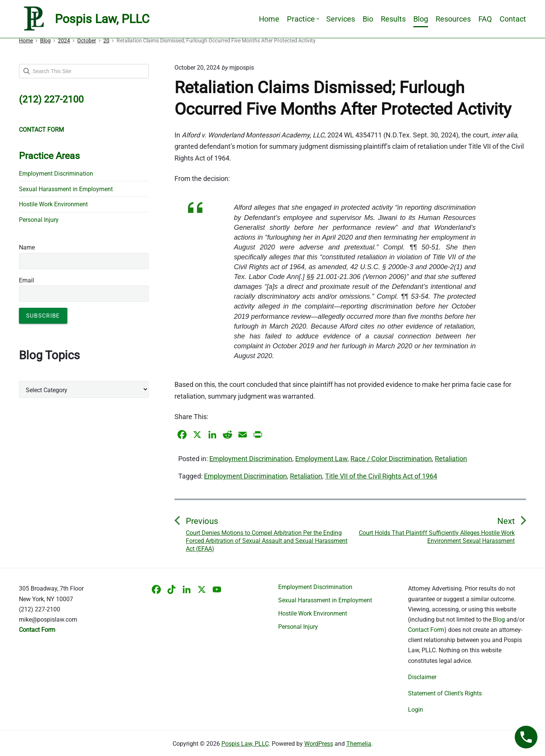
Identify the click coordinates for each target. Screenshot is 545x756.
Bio (368, 19)
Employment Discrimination (251, 459)
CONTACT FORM (41, 130)
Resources (453, 19)
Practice (303, 19)
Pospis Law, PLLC (245, 744)
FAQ (485, 19)
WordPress (319, 744)
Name (27, 247)
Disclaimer (422, 677)
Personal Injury (39, 220)
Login (416, 710)
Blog (421, 19)
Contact (513, 19)
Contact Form (426, 630)
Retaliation (451, 459)
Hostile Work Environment (53, 204)
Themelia (359, 744)
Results (393, 19)
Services (341, 19)
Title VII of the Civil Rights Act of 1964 (381, 476)
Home (269, 19)
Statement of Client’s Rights (445, 693)
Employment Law (321, 459)
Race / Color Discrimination (391, 459)
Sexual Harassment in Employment (66, 189)
